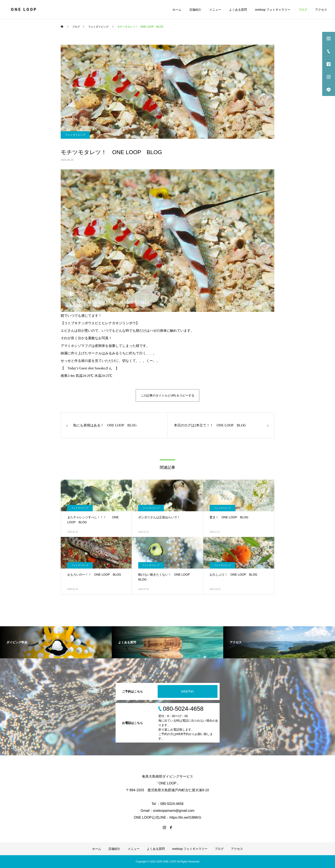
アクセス (321, 10)
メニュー (215, 10)
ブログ (303, 10)
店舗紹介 (195, 10)
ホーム (177, 10)
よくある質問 (238, 10)
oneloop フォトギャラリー (273, 10)
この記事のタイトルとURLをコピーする (167, 395)
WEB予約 (188, 691)
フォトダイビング (75, 135)
